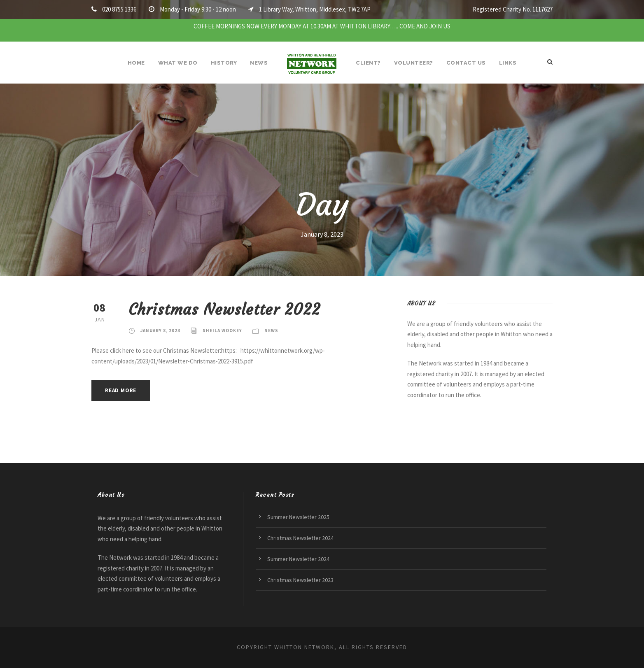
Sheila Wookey (222, 331)
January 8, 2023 (160, 331)
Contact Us (466, 63)
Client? (368, 63)
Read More (121, 390)
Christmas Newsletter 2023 (300, 580)
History (224, 63)
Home (136, 63)
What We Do (178, 63)
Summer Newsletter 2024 (298, 559)
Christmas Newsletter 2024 (300, 538)
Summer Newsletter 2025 (298, 517)
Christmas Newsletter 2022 (224, 310)
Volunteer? (414, 63)
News (259, 63)
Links (508, 63)
